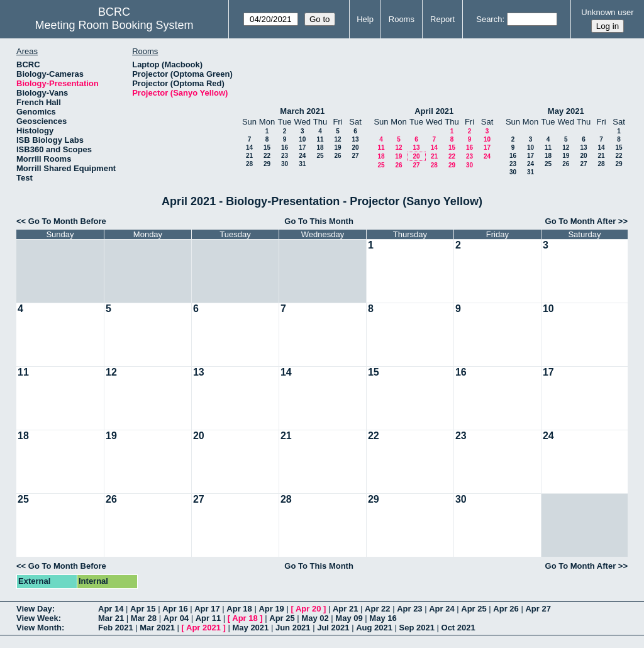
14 (249, 148)
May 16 (383, 618)
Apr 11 (208, 618)
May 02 (315, 618)
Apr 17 (207, 609)
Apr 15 (143, 609)
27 (355, 156)
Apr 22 (377, 609)
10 (302, 139)
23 (285, 156)
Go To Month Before (67, 221)
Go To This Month (319, 221)
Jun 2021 (293, 628)
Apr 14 (111, 609)
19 (337, 148)
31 (302, 164)
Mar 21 (111, 618)
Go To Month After (581, 221)
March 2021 (302, 111)
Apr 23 (409, 609)
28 (249, 164)
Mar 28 (144, 618)
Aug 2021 (374, 628)
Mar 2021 (157, 628)
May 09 (349, 618)
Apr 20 (308, 609)
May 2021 (566, 111)
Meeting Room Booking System (114, 25)
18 (320, 148)
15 (267, 148)
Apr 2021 (203, 628)
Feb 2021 (116, 628)
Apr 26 (506, 609)
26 (337, 156)
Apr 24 (441, 609)
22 (267, 156)
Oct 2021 (458, 628)
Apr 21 (345, 609)
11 (320, 139)
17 (302, 148)
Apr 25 (474, 609)
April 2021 (434, 111)
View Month (39, 628)
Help (365, 19)
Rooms (402, 19)
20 (355, 148)
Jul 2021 (333, 628)
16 (285, 148)
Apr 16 (175, 609)
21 (249, 156)
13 (355, 139)
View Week (37, 618)
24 (302, 156)
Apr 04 (176, 618)
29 (267, 164)
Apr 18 (239, 609)
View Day (34, 609)
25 (320, 156)
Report (442, 19)
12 (337, 139)
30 (285, 164)
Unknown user (607, 12)
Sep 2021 (417, 628)
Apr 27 (538, 609)
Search (489, 19)
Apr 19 (271, 609)
